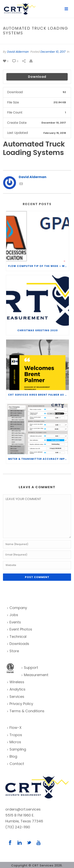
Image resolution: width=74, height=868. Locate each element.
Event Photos (20, 629)
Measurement (35, 675)
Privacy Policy (20, 704)
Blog (12, 756)
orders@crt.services (23, 809)
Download (37, 77)
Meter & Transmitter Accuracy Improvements (38, 459)
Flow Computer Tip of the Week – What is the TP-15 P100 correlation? (38, 266)
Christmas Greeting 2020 (38, 330)
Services (16, 697)
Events (14, 622)
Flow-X (14, 728)
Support (30, 668)
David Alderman (18, 52)
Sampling (17, 749)
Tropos (15, 735)
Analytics (16, 689)
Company (17, 608)
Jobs (13, 615)
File (17, 41)
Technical (17, 637)
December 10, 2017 (53, 52)
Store (13, 651)
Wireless (16, 682)
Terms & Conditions (26, 711)
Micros (14, 742)
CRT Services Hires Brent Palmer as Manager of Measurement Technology (38, 395)
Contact (16, 764)
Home (8, 41)
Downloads (18, 644)
